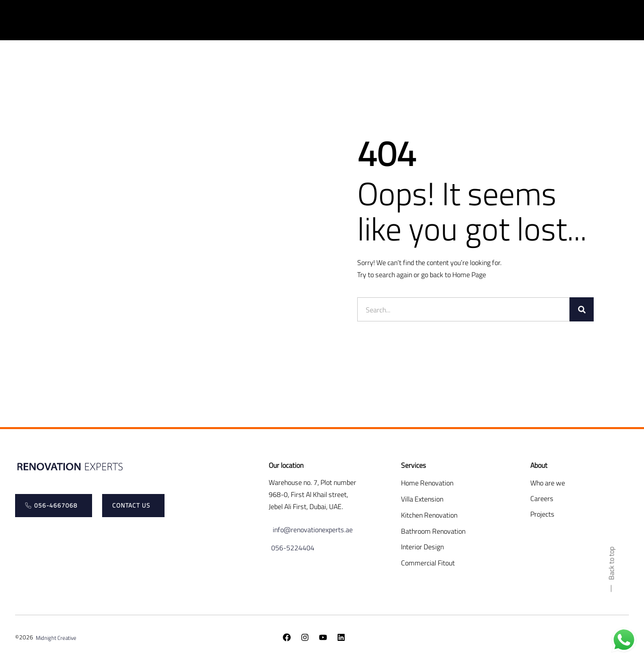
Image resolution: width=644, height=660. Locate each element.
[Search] (582, 309)
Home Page (469, 274)
